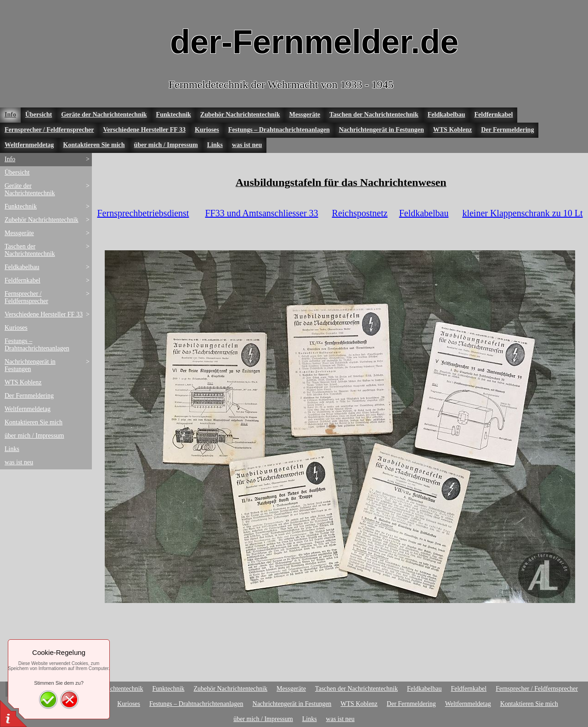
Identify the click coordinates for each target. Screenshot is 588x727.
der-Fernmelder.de (314, 42)
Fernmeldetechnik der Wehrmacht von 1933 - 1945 (281, 85)
